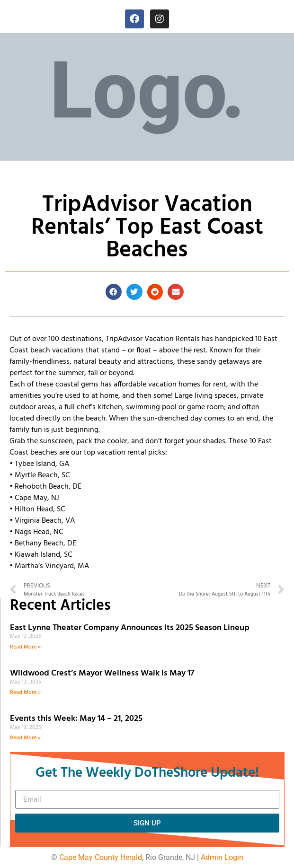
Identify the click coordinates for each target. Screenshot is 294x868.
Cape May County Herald (101, 857)
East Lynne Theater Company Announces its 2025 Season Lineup (131, 628)
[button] (114, 292)
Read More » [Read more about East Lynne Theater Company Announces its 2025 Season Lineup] (25, 647)
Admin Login (222, 857)
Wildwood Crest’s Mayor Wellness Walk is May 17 (104, 673)
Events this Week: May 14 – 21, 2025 (76, 719)
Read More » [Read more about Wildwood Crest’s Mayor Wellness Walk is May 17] (25, 693)
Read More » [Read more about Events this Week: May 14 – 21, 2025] (25, 738)
